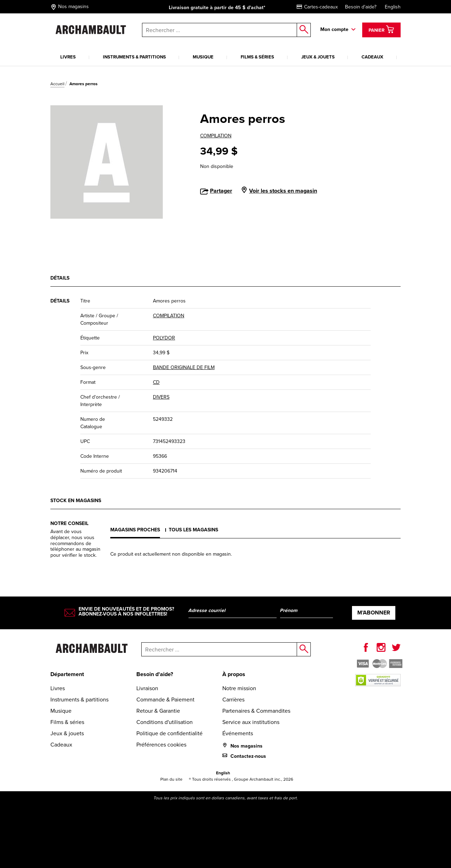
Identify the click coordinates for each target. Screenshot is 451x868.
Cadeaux (372, 57)
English (393, 7)
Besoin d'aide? (361, 7)
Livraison (147, 688)
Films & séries (257, 57)
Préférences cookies (161, 745)
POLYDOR (164, 338)
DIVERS (161, 397)
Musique (203, 57)
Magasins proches (135, 530)
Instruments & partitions (134, 57)
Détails (60, 278)
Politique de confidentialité (169, 733)
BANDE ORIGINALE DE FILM (184, 367)
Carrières (233, 700)
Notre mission (239, 688)
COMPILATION (216, 136)
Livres (68, 57)
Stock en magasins (76, 501)
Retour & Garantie (158, 711)
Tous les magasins (193, 530)
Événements (238, 733)
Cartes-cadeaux (317, 7)
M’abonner (374, 613)
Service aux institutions (251, 722)
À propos (234, 674)
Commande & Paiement (165, 700)
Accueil (57, 84)
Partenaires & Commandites (256, 711)
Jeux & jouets (318, 57)
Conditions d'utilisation (165, 722)
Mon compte (334, 29)
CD (156, 382)
